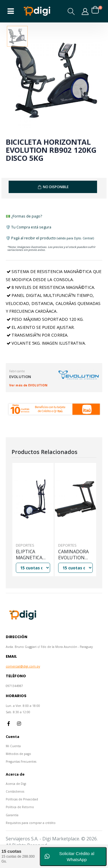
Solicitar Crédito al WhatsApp (69, 856)
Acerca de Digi (16, 784)
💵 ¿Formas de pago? (24, 216)
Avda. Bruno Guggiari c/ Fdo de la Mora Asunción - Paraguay (49, 647)
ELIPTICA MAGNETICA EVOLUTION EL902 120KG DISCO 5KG (30, 555)
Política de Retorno (20, 807)
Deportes (25, 545)
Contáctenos (15, 791)
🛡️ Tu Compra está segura (29, 227)
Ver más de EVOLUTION (28, 385)
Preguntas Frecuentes (21, 762)
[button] (71, 11)
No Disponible (56, 187)
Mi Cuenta (13, 746)
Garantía (12, 815)
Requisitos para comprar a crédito (31, 823)
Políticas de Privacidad (22, 799)
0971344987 (14, 686)
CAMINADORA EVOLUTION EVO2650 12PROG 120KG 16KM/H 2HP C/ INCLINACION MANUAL (75, 555)
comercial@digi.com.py (23, 666)
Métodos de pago (18, 754)
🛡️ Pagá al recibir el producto (50, 238)
